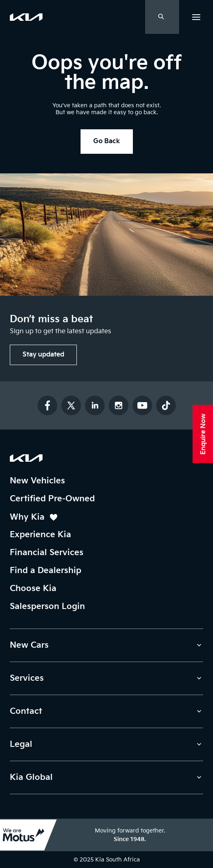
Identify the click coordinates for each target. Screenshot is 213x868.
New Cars (29, 645)
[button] (196, 17)
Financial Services (47, 553)
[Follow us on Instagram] (119, 405)
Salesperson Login (47, 607)
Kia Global (31, 777)
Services (27, 678)
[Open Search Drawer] (162, 17)
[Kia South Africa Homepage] (26, 458)
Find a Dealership (46, 571)
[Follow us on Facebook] (47, 405)
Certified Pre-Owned (52, 499)
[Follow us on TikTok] (166, 405)
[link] (26, 17)
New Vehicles (37, 481)
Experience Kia (40, 535)
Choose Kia (33, 589)
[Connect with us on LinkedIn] (95, 405)
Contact (26, 711)
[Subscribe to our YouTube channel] (142, 405)
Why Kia (34, 518)
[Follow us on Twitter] (71, 405)
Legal (21, 744)
